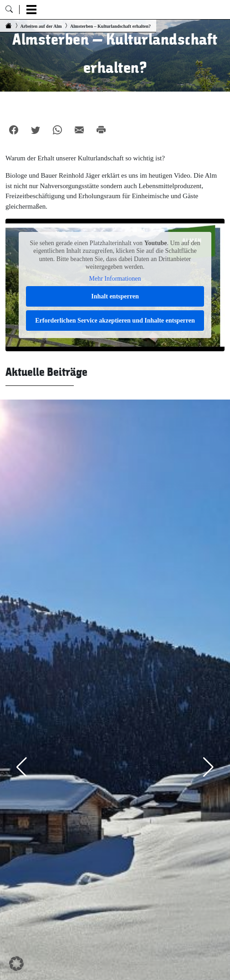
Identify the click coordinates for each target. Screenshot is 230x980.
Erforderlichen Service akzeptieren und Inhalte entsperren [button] (115, 321)
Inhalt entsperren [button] (115, 297)
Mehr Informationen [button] (115, 279)
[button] (16, 964)
